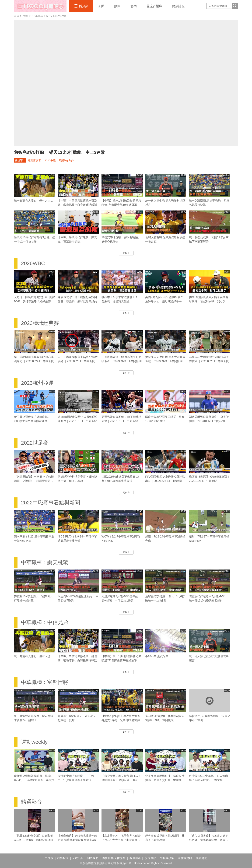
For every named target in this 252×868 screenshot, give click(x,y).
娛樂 (117, 6)
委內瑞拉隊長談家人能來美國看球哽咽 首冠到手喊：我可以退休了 (209, 301)
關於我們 (93, 858)
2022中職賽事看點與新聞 (50, 503)
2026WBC (33, 263)
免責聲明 (202, 858)
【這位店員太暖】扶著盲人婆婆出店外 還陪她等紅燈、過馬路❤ (209, 840)
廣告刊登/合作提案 (114, 858)
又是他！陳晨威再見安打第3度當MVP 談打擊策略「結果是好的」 (34, 301)
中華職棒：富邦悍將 (45, 682)
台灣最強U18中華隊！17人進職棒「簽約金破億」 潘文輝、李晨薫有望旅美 (209, 780)
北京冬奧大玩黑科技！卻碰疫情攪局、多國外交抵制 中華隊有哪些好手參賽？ (165, 780)
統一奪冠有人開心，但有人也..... (34, 201)
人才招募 (77, 858)
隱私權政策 (167, 858)
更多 (126, 253)
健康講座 (178, 6)
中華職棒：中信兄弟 (45, 622)
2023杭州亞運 (37, 383)
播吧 (40, 6)
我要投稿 (63, 858)
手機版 (49, 858)
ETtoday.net (139, 863)
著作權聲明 (185, 858)
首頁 (17, 16)
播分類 (84, 6)
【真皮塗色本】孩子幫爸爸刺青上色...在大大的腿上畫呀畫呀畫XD (121, 840)
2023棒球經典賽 (40, 323)
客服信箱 (135, 858)
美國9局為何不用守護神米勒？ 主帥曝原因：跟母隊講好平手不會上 (166, 301)
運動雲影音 (34, 160)
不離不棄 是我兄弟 (157, 656)
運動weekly (34, 742)
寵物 (134, 6)
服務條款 (150, 858)
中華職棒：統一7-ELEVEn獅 (49, 16)
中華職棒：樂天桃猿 (45, 562)
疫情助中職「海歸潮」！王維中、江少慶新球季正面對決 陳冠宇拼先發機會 (77, 780)
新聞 (101, 6)
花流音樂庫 (154, 6)
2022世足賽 (35, 443)
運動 (26, 16)
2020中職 (50, 160)
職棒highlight (67, 160)
